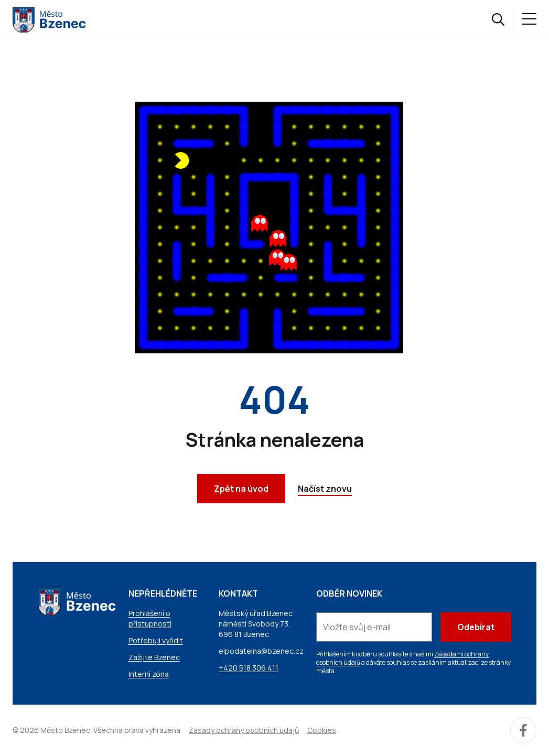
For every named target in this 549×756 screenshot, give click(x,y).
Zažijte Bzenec (154, 657)
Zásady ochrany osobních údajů (244, 730)
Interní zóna (149, 674)
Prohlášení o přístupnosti (150, 618)
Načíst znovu (325, 489)
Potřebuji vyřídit (156, 640)
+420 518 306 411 (249, 668)
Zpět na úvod (241, 489)
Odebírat (476, 627)
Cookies (322, 730)
